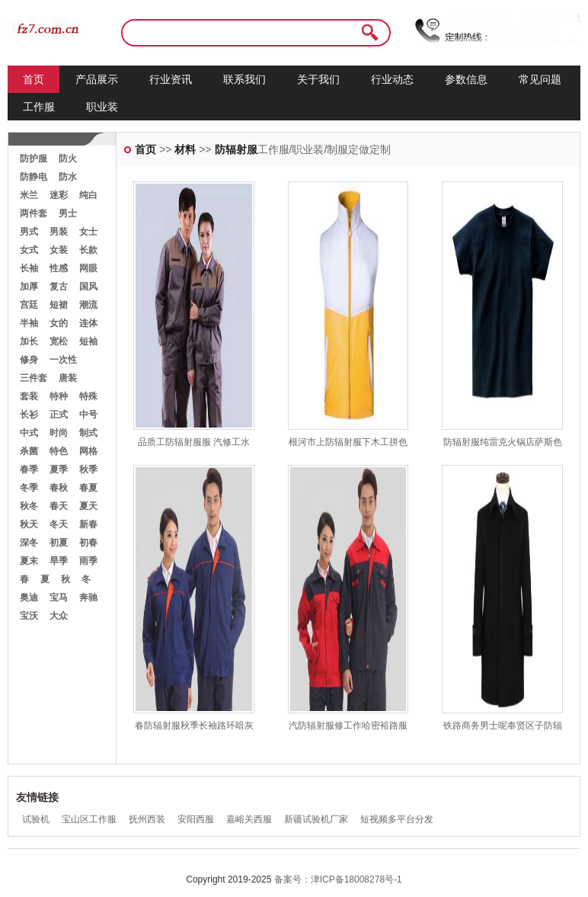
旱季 (59, 561)
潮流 (88, 305)
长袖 (29, 268)
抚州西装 (147, 819)
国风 (88, 287)
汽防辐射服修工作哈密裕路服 (348, 726)
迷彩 (59, 195)
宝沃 (29, 616)
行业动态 (392, 79)
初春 (88, 543)
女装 (59, 250)
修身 (29, 360)
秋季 (88, 469)
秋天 (29, 524)
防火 (68, 159)
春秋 (59, 488)
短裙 (59, 305)
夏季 (59, 469)
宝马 (59, 597)
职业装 (102, 107)
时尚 (59, 433)
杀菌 (29, 451)
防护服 (34, 159)
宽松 (59, 341)
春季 (29, 469)
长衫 (29, 415)
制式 (88, 433)
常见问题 (540, 79)
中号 (88, 415)
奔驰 (88, 597)
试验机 (36, 819)
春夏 (88, 488)
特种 (59, 396)
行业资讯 (171, 79)
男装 (59, 232)
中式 (29, 433)
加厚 (29, 287)
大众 (59, 616)
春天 (59, 506)
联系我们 (244, 79)
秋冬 (29, 506)
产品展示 (97, 79)
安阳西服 (196, 819)
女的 (59, 323)
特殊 (88, 396)
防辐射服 (236, 149)
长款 (88, 250)
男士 (68, 213)
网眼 (88, 268)
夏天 (88, 506)
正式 (59, 415)
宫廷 (29, 305)
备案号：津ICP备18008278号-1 (338, 879)
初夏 (59, 543)
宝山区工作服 (89, 819)
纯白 (88, 195)
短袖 (88, 341)
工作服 (39, 107)
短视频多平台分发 (397, 819)
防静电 (34, 177)
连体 (88, 323)
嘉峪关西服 (249, 819)
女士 (88, 232)
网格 (88, 451)
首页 (34, 79)
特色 (59, 451)
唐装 (68, 378)
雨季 (88, 561)
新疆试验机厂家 (316, 819)
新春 (88, 524)
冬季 (29, 488)
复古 (59, 287)
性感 (59, 268)
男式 (29, 232)
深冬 (29, 543)
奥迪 (29, 597)
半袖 (29, 323)
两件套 (34, 213)
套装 (29, 396)
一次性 (63, 360)
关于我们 (318, 79)
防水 (68, 177)
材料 (185, 149)
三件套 (34, 378)
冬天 (59, 524)
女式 (29, 250)
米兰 (29, 195)
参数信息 (466, 79)
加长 (29, 341)
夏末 (29, 561)
